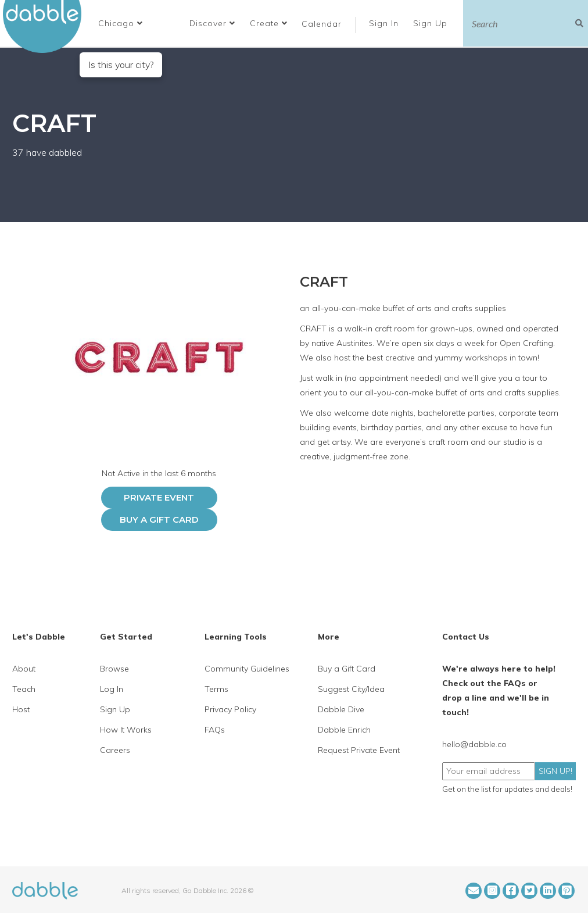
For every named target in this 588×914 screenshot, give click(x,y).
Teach (24, 689)
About (24, 669)
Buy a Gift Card (159, 520)
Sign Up (432, 23)
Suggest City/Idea (351, 689)
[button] (121, 23)
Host (21, 709)
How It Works (126, 730)
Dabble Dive (341, 709)
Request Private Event (359, 750)
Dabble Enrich (344, 730)
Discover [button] (212, 23)
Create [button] (269, 23)
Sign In (385, 23)
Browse (114, 669)
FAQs (215, 730)
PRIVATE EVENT (159, 497)
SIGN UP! (555, 771)
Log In (112, 689)
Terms (216, 689)
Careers (115, 750)
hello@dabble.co (474, 744)
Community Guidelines (247, 669)
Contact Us (466, 637)
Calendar (322, 24)
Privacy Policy (230, 709)
